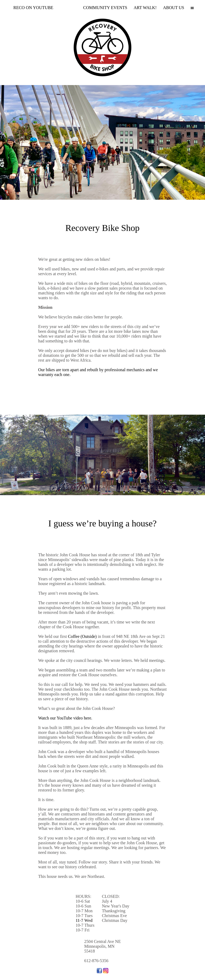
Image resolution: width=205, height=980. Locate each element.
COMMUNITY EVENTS (105, 8)
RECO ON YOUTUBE (33, 8)
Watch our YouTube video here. (65, 718)
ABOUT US (174, 8)
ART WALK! (145, 8)
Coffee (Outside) (82, 636)
